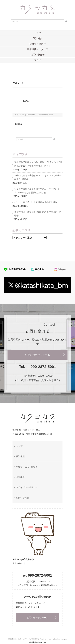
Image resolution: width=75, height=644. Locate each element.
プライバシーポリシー (27, 487)
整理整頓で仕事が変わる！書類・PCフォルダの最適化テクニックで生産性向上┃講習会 (38, 164)
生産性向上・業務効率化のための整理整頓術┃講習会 (38, 214)
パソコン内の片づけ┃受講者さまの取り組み (36, 202)
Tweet (26, 101)
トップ (38, 33)
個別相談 (37, 38)
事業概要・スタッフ (38, 49)
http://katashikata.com (37, 642)
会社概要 (20, 477)
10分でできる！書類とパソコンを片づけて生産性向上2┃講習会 (38, 177)
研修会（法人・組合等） (28, 467)
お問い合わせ (37, 55)
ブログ (38, 60)
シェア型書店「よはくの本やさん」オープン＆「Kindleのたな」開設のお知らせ (37, 191)
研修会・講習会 (38, 44)
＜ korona (17, 124)
